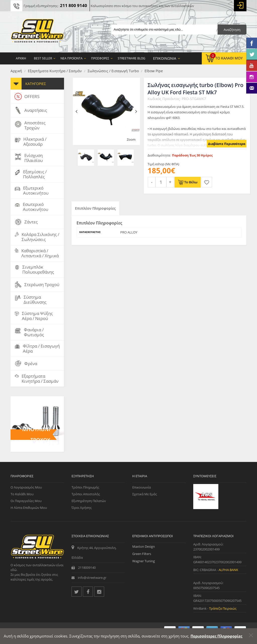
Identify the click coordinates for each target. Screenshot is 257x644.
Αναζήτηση (232, 30)
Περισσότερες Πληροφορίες (216, 636)
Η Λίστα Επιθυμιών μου (29, 508)
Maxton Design (144, 546)
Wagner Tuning (144, 561)
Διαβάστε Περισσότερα (227, 144)
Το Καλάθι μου (22, 494)
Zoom (131, 139)
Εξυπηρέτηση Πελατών (89, 501)
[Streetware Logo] (37, 32)
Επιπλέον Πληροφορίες (95, 208)
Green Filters (142, 554)
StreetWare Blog (132, 58)
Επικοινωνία (142, 487)
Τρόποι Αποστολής (86, 494)
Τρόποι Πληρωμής (85, 487)
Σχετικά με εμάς (145, 494)
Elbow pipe (154, 71)
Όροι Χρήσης (82, 508)
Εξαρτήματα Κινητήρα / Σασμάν (55, 71)
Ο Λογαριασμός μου (26, 487)
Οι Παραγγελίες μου (26, 501)
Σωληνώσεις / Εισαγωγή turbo (113, 71)
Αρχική (16, 71)
